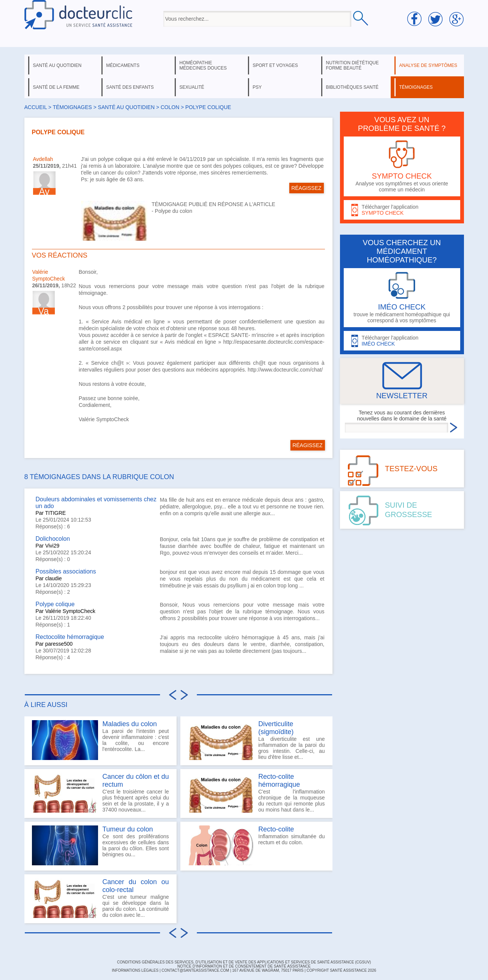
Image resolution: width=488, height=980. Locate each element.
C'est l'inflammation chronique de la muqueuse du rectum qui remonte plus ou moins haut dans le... (256, 793)
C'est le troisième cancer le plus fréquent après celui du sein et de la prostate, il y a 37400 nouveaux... (100, 793)
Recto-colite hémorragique (279, 781)
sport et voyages (276, 65)
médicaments (123, 65)
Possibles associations (66, 571)
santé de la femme (56, 87)
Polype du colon (174, 211)
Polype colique (55, 604)
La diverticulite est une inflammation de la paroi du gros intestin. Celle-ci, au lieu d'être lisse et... (256, 740)
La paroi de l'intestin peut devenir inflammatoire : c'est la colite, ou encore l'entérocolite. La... (100, 740)
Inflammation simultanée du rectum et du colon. (256, 845)
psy (257, 87)
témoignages (416, 87)
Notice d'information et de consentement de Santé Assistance (244, 966)
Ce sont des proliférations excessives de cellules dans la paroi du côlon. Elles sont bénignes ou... (100, 845)
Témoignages (72, 107)
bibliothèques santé (352, 87)
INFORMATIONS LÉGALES (135, 970)
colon (170, 107)
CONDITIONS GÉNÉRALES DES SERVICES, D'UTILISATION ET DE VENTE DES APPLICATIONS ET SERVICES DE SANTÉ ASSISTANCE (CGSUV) (244, 962)
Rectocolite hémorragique (70, 637)
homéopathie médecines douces (203, 65)
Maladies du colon (130, 724)
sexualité (192, 87)
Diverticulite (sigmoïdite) (276, 728)
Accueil (36, 107)
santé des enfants (130, 87)
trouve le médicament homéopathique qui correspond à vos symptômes (402, 298)
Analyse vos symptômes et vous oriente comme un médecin (402, 166)
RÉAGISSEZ (306, 188)
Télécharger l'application (402, 210)
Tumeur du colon (128, 829)
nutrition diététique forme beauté (353, 65)
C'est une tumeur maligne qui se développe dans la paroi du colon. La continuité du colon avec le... (100, 898)
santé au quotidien (57, 65)
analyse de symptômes (428, 65)
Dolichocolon (53, 539)
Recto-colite (276, 829)
